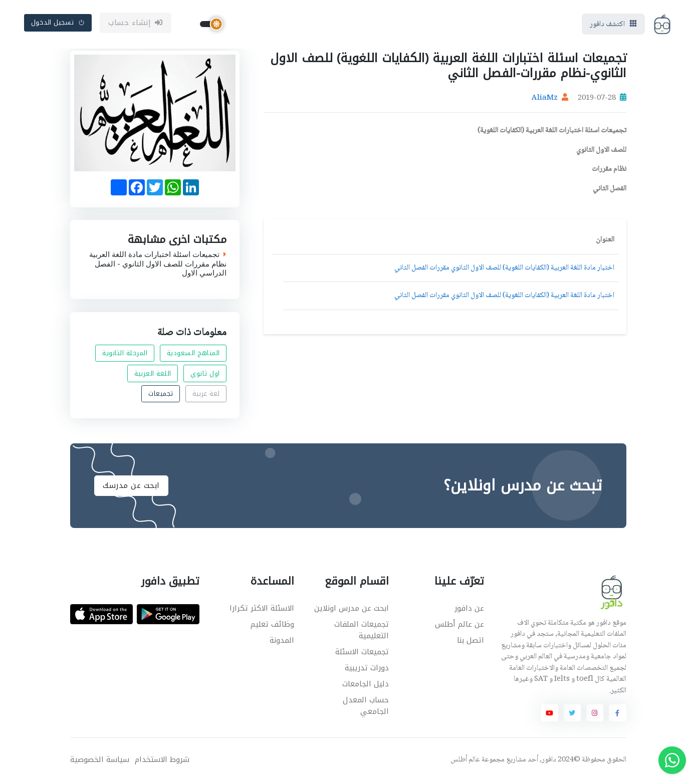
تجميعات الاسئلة (362, 653)
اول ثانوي (205, 375)
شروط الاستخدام (162, 761)
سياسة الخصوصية (100, 761)
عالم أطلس (465, 761)
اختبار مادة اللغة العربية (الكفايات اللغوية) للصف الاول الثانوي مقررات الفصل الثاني (504, 270)
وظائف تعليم (272, 626)
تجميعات (161, 395)
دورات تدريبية (367, 669)
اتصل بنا (471, 642)
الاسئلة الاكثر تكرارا (262, 610)
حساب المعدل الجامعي (366, 707)
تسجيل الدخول (58, 23)
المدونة (282, 642)
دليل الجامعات (366, 685)
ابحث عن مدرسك (131, 487)
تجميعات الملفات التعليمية (362, 632)
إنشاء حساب (136, 24)
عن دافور (469, 610)
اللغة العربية (153, 375)
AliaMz (545, 100)
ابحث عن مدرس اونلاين (352, 610)
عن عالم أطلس (459, 626)
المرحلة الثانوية (125, 354)
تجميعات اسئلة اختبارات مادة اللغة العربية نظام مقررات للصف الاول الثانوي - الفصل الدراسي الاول (158, 266)
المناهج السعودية (193, 354)
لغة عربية (206, 395)
